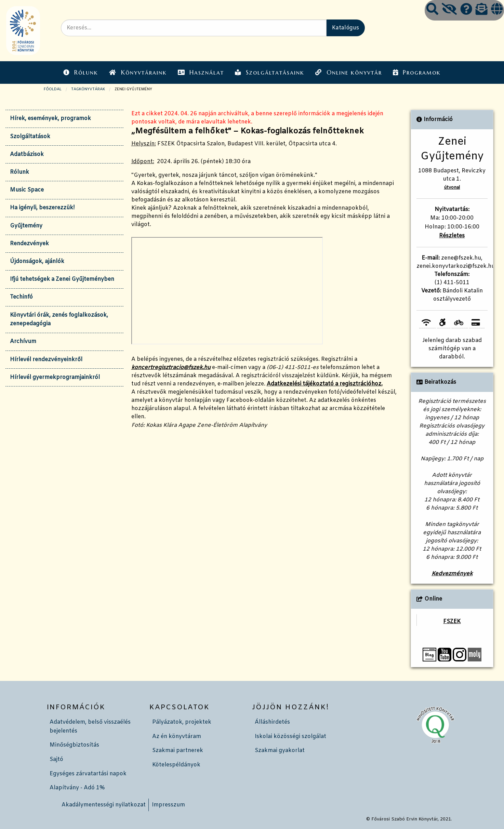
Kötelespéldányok (176, 765)
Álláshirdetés (272, 722)
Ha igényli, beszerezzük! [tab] (42, 208)
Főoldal (53, 89)
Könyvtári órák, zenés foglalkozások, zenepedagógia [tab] (59, 320)
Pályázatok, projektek (182, 722)
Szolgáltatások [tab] (30, 137)
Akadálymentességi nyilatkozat (104, 805)
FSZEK (452, 622)
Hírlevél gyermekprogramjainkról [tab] (55, 377)
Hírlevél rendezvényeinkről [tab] (46, 360)
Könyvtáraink (138, 73)
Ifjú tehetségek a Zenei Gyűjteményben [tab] (62, 279)
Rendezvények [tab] (29, 244)
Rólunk (81, 73)
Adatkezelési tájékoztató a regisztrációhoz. (325, 384)
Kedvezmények (452, 574)
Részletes (452, 236)
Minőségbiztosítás (74, 745)
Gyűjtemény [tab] (26, 226)
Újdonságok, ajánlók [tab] (37, 261)
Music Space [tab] (27, 190)
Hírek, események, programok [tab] (50, 119)
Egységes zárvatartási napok (88, 774)
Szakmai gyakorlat (280, 751)
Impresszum (168, 805)
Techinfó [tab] (21, 297)
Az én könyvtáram (177, 736)
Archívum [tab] (23, 341)
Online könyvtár (348, 73)
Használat (201, 73)
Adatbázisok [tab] (27, 154)
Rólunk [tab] (19, 172)
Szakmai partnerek (178, 751)
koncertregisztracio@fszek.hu (171, 367)
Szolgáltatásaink (270, 73)
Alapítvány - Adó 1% (77, 788)
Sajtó (56, 759)
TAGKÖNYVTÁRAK (88, 89)
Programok (417, 73)
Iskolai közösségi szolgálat (290, 736)
